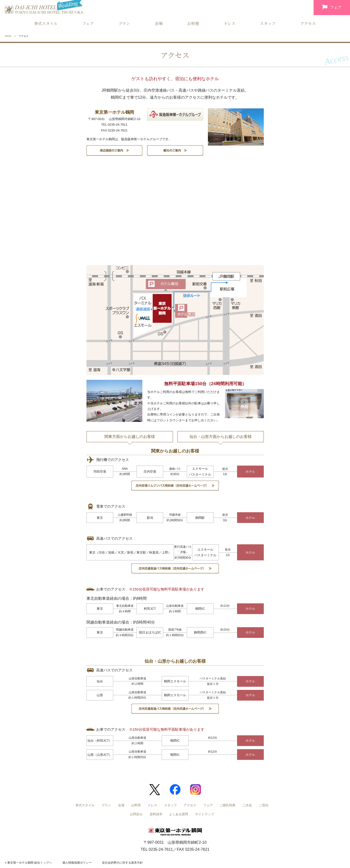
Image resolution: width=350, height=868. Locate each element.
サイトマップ (205, 814)
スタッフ (268, 23)
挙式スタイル (46, 23)
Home (8, 36)
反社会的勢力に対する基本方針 (122, 863)
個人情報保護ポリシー (77, 863)
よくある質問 (179, 814)
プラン (124, 23)
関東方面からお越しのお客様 (130, 437)
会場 (159, 23)
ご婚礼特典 (227, 805)
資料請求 (156, 814)
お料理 (193, 23)
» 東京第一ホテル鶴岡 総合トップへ (28, 863)
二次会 (247, 805)
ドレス (230, 23)
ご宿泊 (264, 805)
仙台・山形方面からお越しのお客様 (221, 437)
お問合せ (136, 814)
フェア (332, 8)
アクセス (308, 23)
